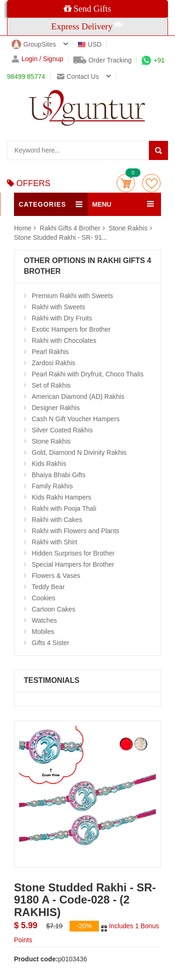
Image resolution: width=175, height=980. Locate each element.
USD (90, 44)
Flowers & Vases (56, 576)
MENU (102, 204)
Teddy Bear (48, 587)
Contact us (78, 76)
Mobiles (43, 632)
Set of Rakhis (51, 385)
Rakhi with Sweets (58, 307)
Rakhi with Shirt (54, 542)
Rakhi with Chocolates (64, 341)
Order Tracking (103, 60)
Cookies (44, 598)
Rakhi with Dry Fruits (62, 318)
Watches (44, 620)
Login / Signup (38, 59)
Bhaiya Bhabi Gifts (59, 475)
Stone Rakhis (128, 228)
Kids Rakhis (49, 464)
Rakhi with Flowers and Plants (76, 531)
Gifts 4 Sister (50, 643)
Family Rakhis (52, 486)
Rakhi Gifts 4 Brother (71, 228)
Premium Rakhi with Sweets (72, 296)
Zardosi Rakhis (53, 363)
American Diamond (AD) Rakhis (78, 396)
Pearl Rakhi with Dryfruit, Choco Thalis (87, 374)
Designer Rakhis (56, 408)
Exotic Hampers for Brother (71, 329)
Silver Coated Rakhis (62, 430)
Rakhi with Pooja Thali (64, 508)
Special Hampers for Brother (73, 564)
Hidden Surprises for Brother (73, 553)
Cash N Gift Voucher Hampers (76, 419)
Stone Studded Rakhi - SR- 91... (61, 237)
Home (23, 228)
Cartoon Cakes (53, 609)
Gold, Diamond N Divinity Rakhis (79, 452)
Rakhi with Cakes (57, 520)
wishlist (151, 183)
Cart (126, 183)
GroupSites (34, 44)
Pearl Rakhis (50, 352)
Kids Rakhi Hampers (62, 497)
